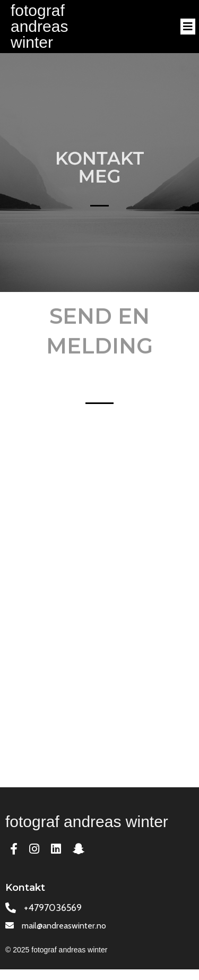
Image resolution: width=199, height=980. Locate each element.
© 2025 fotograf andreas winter (56, 950)
